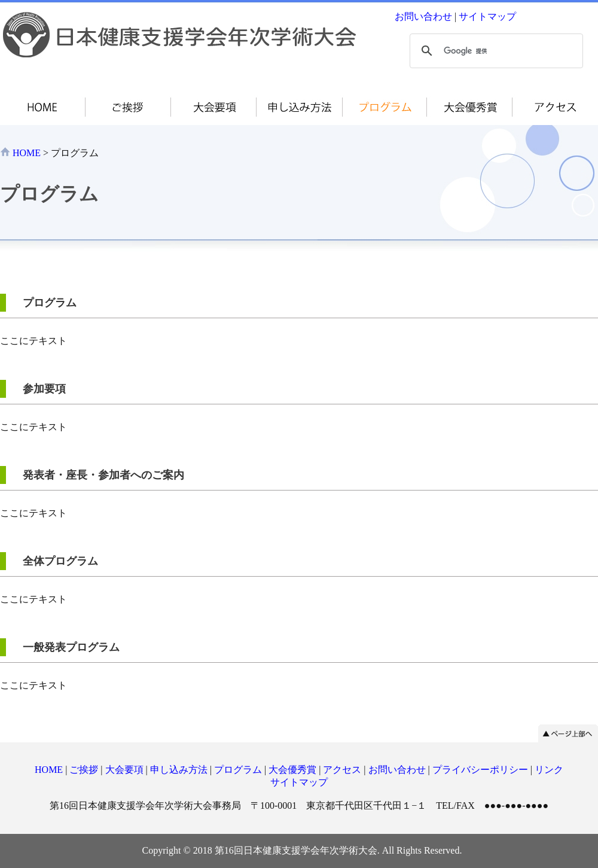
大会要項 (124, 770)
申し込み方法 (179, 770)
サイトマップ (487, 16)
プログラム (238, 770)
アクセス (342, 770)
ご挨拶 (84, 770)
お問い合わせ (423, 16)
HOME (27, 153)
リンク (549, 770)
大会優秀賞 (292, 770)
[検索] (495, 51)
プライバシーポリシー (480, 770)
